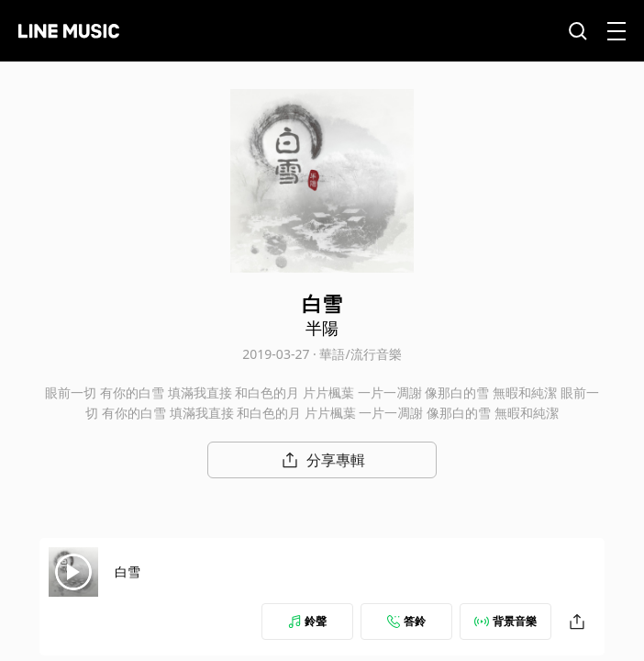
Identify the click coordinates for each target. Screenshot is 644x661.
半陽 (322, 328)
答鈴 (406, 621)
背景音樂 (505, 621)
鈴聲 (307, 621)
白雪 (128, 571)
